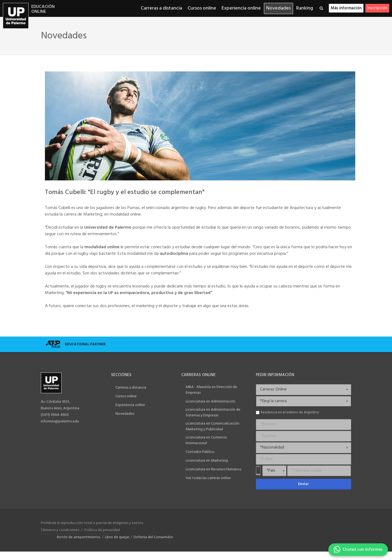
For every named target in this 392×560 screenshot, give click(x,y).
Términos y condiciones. (60, 530)
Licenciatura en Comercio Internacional (206, 440)
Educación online (43, 9)
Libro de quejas (117, 537)
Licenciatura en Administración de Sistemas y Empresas (213, 413)
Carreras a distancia (131, 388)
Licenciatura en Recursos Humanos (213, 469)
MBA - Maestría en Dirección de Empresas (211, 390)
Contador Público (200, 452)
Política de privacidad (102, 530)
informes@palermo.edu (60, 421)
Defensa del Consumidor (153, 537)
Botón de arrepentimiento (79, 537)
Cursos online (126, 396)
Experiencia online (130, 405)
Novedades (125, 414)
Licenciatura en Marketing (207, 461)
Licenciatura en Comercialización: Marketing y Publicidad (213, 426)
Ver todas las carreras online (208, 478)
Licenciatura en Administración (210, 402)
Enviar (304, 484)
